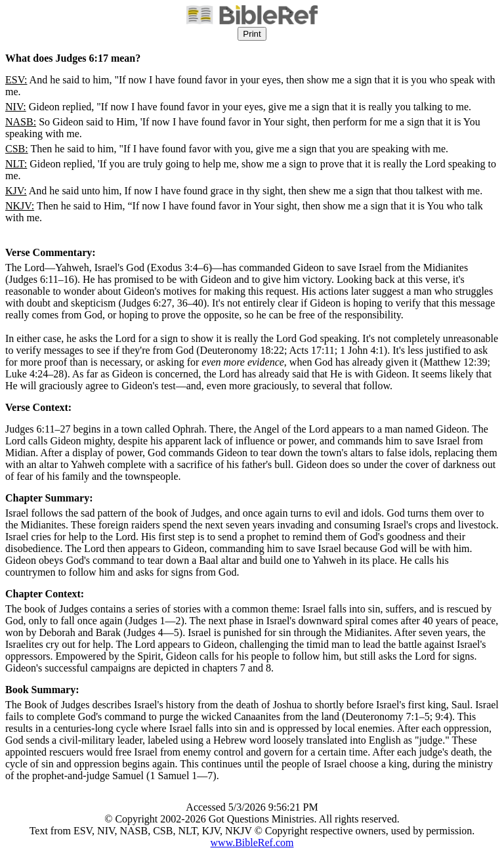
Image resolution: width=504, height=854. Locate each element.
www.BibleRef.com (252, 843)
